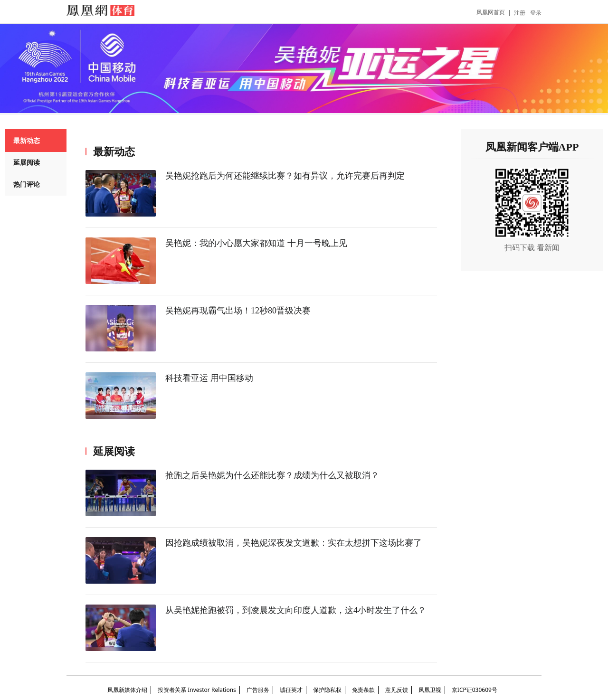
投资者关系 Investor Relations (197, 690)
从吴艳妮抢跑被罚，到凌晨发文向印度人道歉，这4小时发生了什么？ (296, 610)
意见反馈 (397, 690)
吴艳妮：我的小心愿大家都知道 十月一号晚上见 (256, 243)
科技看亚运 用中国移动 (209, 378)
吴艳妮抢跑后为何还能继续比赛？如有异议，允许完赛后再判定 (285, 176)
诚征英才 (291, 690)
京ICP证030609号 (475, 690)
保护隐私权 (327, 690)
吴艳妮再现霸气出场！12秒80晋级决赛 (238, 311)
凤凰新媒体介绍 (127, 690)
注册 (520, 13)
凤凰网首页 (491, 12)
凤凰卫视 (430, 690)
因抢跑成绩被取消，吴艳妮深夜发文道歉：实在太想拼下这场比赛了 (294, 543)
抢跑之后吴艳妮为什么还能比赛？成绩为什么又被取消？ (272, 475)
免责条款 (363, 690)
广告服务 (258, 690)
